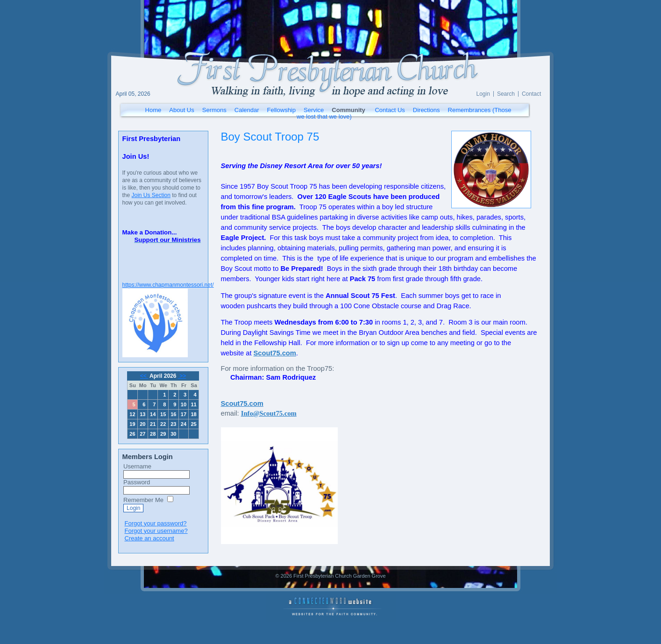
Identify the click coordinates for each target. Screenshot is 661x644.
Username (137, 466)
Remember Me (143, 500)
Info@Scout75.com (269, 413)
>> (182, 376)
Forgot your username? (156, 531)
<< (144, 376)
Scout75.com (242, 403)
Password (137, 482)
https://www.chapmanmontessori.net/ (168, 285)
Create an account (149, 538)
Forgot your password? (156, 523)
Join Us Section (151, 195)
